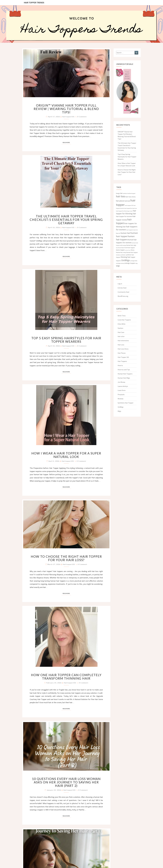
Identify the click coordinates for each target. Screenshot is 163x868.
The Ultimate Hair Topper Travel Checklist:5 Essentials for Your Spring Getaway (66, 220)
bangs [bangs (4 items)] (118, 193)
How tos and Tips (124, 370)
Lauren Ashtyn (123, 386)
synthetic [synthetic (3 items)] (123, 255)
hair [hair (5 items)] (121, 193)
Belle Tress (122, 316)
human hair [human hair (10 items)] (125, 233)
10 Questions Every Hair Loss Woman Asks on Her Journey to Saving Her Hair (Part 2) (66, 782)
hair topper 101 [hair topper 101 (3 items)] (129, 205)
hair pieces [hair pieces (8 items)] (120, 201)
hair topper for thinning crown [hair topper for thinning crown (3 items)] (124, 211)
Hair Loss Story (123, 349)
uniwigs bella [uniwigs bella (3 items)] (134, 261)
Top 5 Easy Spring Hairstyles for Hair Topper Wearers (66, 340)
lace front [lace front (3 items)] (119, 248)
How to (120, 365)
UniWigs (121, 407)
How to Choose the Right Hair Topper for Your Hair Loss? (66, 558)
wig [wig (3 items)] (136, 263)
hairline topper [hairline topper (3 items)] (131, 193)
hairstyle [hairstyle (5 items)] (127, 201)
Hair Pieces (122, 353)
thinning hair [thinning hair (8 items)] (126, 257)
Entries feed (122, 288)
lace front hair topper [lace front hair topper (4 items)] (128, 248)
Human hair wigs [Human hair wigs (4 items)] (131, 245)
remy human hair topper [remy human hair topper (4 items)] (130, 252)
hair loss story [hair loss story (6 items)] (130, 197)
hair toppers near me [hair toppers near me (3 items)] (132, 230)
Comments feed (123, 292)
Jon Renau (121, 382)
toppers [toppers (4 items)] (119, 261)
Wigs (119, 411)
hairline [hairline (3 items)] (125, 193)
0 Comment (82, 117)
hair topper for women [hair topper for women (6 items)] (124, 216)
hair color (121, 336)
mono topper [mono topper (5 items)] (120, 250)
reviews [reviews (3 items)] (118, 255)
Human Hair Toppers (125, 374)
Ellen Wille (122, 324)
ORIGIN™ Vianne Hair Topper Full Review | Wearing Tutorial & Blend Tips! (66, 109)
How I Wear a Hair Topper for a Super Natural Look (66, 455)
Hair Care (121, 332)
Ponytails (121, 394)
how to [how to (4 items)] (118, 233)
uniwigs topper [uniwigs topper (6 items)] (130, 263)
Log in (120, 284)
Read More (67, 142)
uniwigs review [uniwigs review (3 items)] (120, 263)
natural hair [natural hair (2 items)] (128, 250)
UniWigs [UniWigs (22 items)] (126, 260)
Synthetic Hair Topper (126, 403)
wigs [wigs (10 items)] (118, 266)
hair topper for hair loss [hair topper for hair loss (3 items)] (130, 208)
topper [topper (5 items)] (133, 257)
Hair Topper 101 (123, 357)
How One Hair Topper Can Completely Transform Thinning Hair (66, 677)
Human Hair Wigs (124, 378)
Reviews (121, 399)
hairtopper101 (68, 117)
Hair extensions (123, 341)
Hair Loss (121, 345)
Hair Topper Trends (34, 3)
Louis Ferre (122, 390)
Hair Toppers (122, 361)
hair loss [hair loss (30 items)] (121, 196)
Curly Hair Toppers (124, 320)
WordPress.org (123, 296)
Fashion (120, 328)
